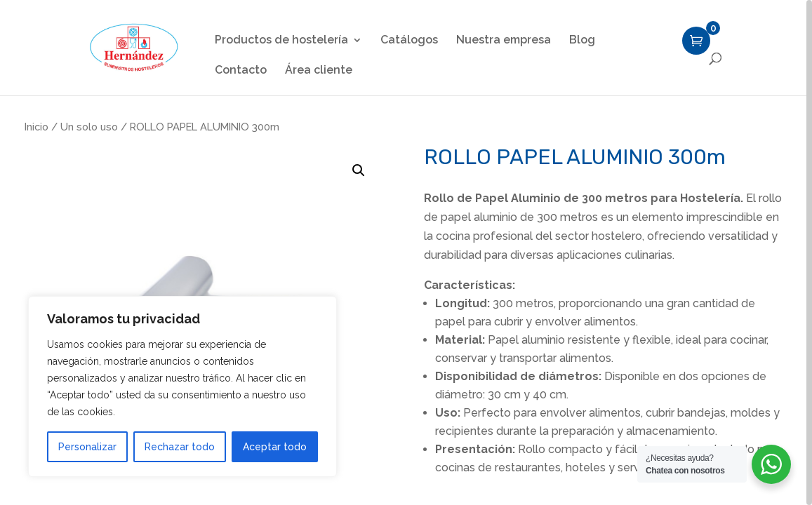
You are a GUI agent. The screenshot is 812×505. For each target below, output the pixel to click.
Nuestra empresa (504, 41)
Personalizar (87, 447)
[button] (359, 170)
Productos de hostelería (281, 41)
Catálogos (409, 41)
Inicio (36, 127)
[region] (406, 252)
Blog (582, 41)
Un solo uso (89, 127)
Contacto (241, 71)
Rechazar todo (180, 447)
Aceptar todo (275, 447)
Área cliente (319, 71)
